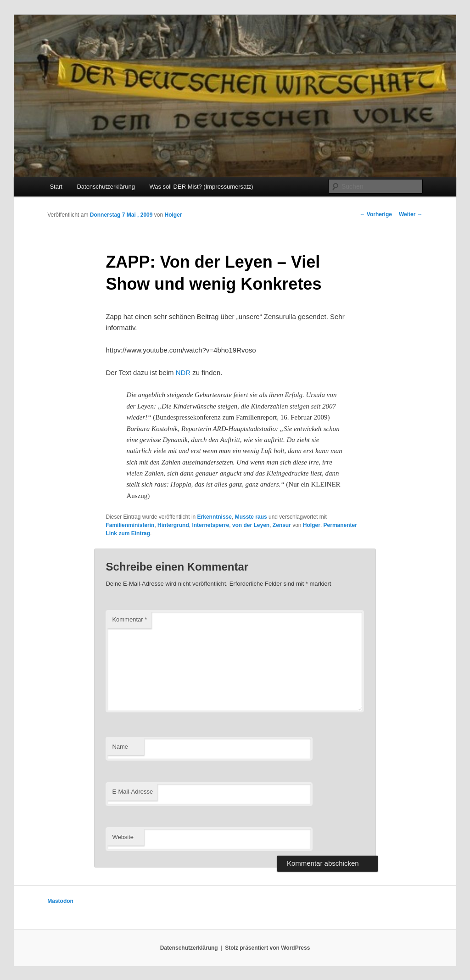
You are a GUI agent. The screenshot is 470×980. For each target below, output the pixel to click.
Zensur (282, 525)
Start (56, 187)
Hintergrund (173, 525)
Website (123, 837)
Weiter (411, 214)
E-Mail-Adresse (132, 792)
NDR (183, 372)
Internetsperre (210, 525)
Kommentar (129, 619)
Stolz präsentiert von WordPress (267, 948)
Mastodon (60, 901)
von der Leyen (251, 525)
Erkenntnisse (215, 517)
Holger (173, 215)
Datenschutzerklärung (106, 187)
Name (120, 747)
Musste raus (251, 517)
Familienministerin (130, 525)
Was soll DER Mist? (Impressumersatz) (201, 187)
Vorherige (375, 214)
